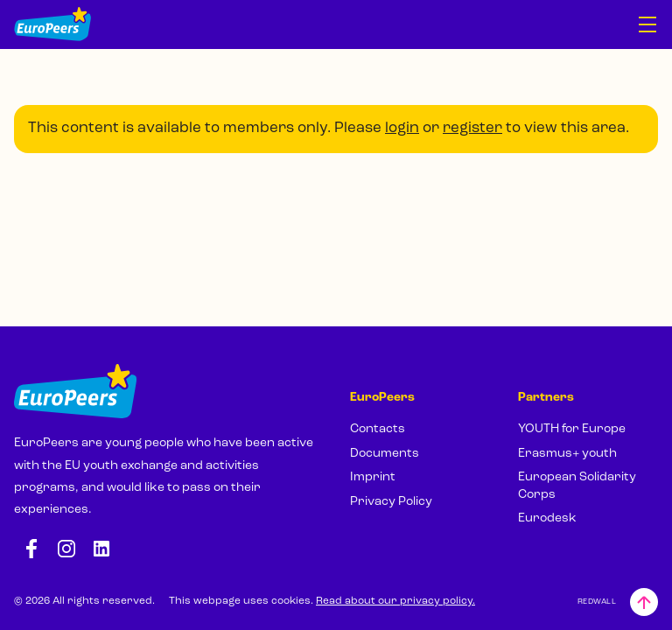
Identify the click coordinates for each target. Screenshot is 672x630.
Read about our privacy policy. (395, 601)
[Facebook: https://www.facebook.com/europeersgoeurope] (31, 549)
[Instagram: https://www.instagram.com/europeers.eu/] (66, 549)
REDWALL (597, 602)
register (472, 128)
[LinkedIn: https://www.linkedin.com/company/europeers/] (101, 549)
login (402, 128)
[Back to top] (644, 602)
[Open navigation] (647, 24)
